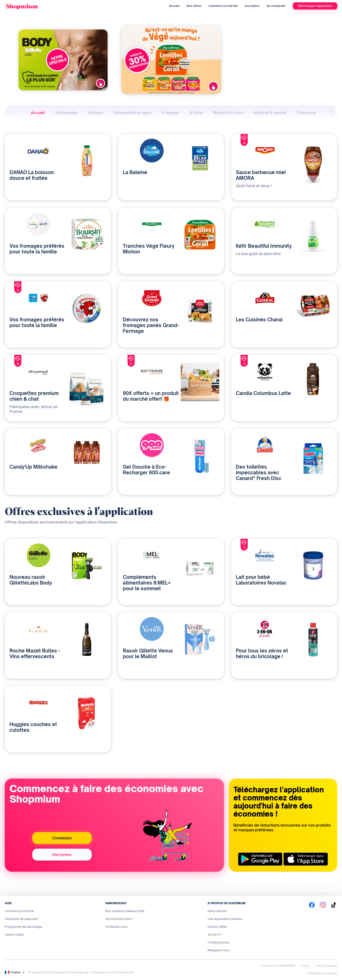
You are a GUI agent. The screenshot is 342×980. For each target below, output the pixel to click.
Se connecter (276, 6)
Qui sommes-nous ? (119, 919)
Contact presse (218, 942)
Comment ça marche (223, 6)
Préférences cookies (322, 973)
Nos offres (194, 6)
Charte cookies (326, 966)
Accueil (174, 6)
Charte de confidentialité (278, 966)
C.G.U (305, 966)
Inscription (252, 6)
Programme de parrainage (24, 927)
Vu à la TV (214, 935)
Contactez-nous (116, 927)
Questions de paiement (21, 919)
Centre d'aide (14, 935)
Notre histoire (217, 911)
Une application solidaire (225, 919)
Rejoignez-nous (219, 950)
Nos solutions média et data (125, 911)
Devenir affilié (217, 927)
